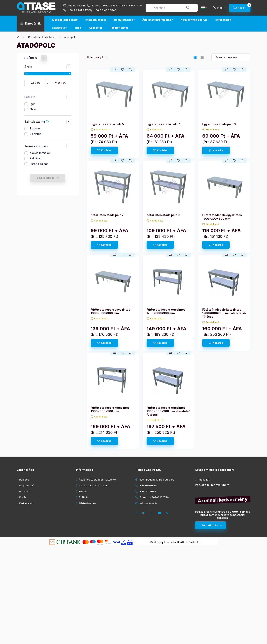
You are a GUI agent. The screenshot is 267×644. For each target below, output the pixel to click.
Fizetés (83, 491)
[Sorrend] (231, 57)
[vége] (60, 83)
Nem (33, 109)
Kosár (23, 497)
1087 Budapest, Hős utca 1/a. (157, 480)
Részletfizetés (119, 28)
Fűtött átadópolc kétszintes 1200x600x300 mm (166, 311)
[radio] (202, 57)
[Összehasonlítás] (115, 69)
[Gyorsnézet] (130, 69)
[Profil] (219, 8)
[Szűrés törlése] (44, 58)
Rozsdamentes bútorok (42, 37)
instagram (144, 513)
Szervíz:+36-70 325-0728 (107, 5)
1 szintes (35, 128)
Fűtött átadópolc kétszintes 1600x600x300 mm (110, 409)
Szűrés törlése (46, 178)
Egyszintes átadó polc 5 (107, 124)
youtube (160, 513)
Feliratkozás (210, 525)
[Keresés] (188, 8)
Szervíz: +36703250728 (154, 497)
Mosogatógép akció (65, 20)
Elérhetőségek (87, 503)
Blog (78, 28)
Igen (33, 104)
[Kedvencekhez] (123, 69)
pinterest (168, 513)
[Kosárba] (104, 150)
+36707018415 (149, 485)
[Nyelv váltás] (203, 8)
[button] (31, 24)
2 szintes (35, 134)
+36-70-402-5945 (105, 10)
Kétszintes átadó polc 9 (163, 215)
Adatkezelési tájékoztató (94, 485)
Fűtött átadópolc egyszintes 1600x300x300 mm (110, 311)
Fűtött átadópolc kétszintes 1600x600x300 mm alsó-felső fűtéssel (168, 411)
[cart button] (240, 8)
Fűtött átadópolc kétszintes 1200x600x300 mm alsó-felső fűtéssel (224, 313)
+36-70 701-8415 (78, 10)
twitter (152, 513)
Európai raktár (39, 164)
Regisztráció (27, 485)
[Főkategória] (18, 37)
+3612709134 (148, 491)
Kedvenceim (27, 503)
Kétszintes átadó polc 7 (107, 215)
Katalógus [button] (59, 28)
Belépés (24, 480)
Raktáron (36, 158)
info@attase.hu (77, 5)
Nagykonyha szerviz (194, 20)
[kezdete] (35, 83)
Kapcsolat (95, 28)
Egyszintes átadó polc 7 (163, 124)
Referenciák (223, 20)
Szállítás (84, 497)
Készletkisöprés (96, 20)
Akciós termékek (41, 153)
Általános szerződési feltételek (97, 480)
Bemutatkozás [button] (124, 20)
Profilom (24, 491)
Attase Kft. (204, 480)
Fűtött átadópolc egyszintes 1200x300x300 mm (222, 217)
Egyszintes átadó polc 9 (219, 124)
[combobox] (172, 8)
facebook (137, 513)
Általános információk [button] (157, 20)
